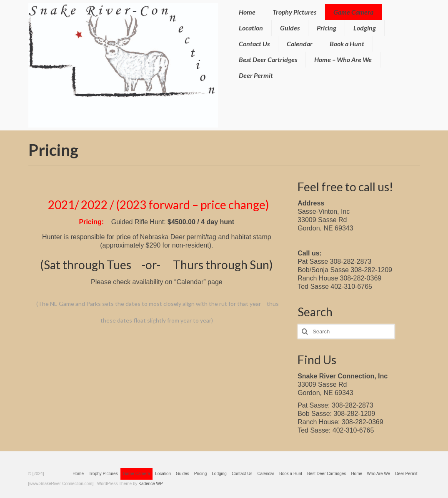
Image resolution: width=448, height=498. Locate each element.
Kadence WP (150, 484)
